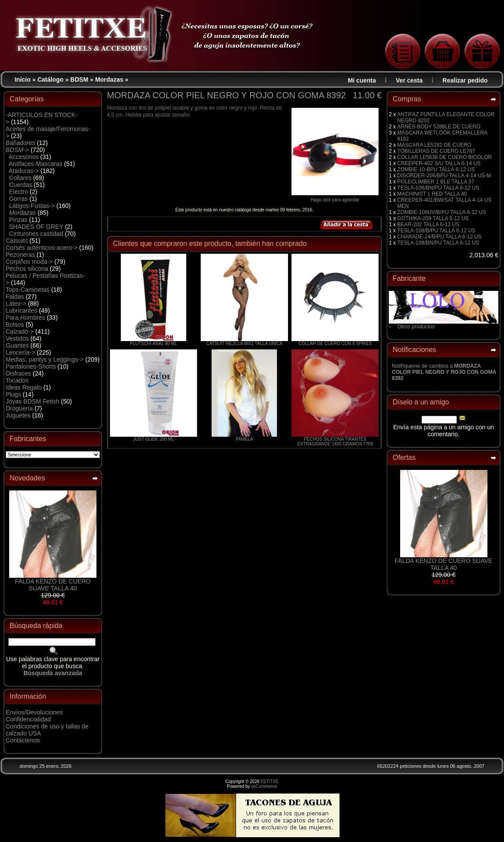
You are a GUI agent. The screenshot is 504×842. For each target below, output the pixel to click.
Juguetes (18, 415)
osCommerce (264, 786)
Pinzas (18, 220)
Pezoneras (20, 255)
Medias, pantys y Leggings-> (45, 359)
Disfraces (18, 373)
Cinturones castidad (36, 234)
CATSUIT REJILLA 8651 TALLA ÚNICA (244, 343)
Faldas (15, 297)
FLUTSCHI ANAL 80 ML (153, 343)
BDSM (79, 79)
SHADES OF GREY (36, 227)
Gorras (19, 199)
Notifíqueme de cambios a (444, 372)
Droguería (19, 408)
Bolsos (15, 324)
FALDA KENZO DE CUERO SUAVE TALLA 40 (53, 585)
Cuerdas (21, 185)
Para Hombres (25, 317)
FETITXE (269, 782)
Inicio (22, 79)
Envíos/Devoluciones (34, 712)
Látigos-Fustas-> (32, 206)
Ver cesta (409, 80)
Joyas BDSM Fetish (33, 401)
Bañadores (21, 143)
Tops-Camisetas (27, 290)
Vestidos (17, 338)
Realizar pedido (465, 80)
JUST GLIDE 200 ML (154, 439)
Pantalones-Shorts (31, 366)
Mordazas (109, 79)
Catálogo (51, 79)
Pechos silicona (27, 269)
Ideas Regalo (24, 387)
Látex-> (16, 304)
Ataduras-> (24, 171)
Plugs (13, 394)
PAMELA (244, 439)
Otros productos (416, 327)
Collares (20, 178)
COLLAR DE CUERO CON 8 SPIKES (335, 343)
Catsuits (17, 241)
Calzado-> (20, 331)
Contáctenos (23, 740)
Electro (19, 192)
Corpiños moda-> (29, 262)
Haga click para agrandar (335, 198)
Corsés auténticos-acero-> (42, 248)
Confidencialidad (28, 719)
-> (17, 150)
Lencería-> (20, 352)
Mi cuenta (362, 80)
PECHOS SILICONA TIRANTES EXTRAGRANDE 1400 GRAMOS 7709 (335, 442)
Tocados (17, 380)
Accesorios (24, 157)
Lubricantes (21, 311)
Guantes (17, 345)
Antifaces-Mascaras (36, 164)
